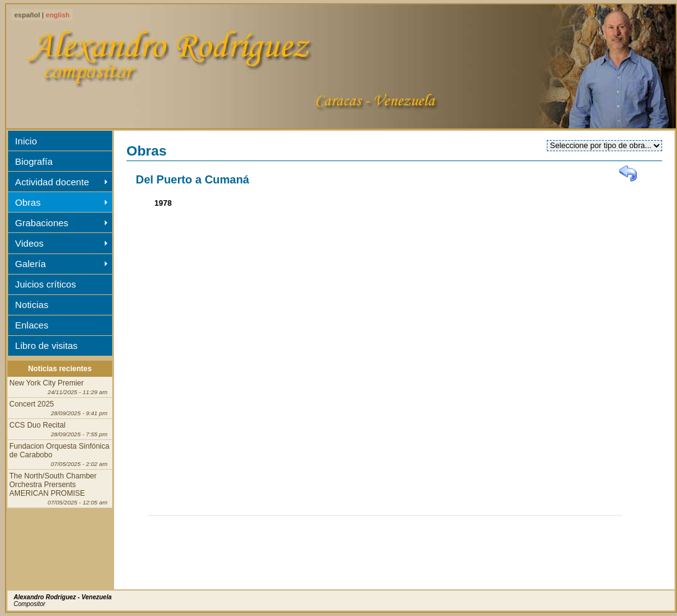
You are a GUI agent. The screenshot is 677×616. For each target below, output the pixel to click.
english (58, 15)
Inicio (26, 141)
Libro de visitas (46, 345)
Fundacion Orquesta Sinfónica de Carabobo (59, 455)
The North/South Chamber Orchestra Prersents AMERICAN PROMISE (58, 489)
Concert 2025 (58, 408)
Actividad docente (52, 182)
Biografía (33, 161)
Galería (30, 264)
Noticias (32, 305)
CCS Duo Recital (58, 429)
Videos (29, 243)
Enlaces (32, 325)
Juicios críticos (45, 284)
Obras (28, 202)
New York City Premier (58, 387)
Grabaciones (42, 223)
